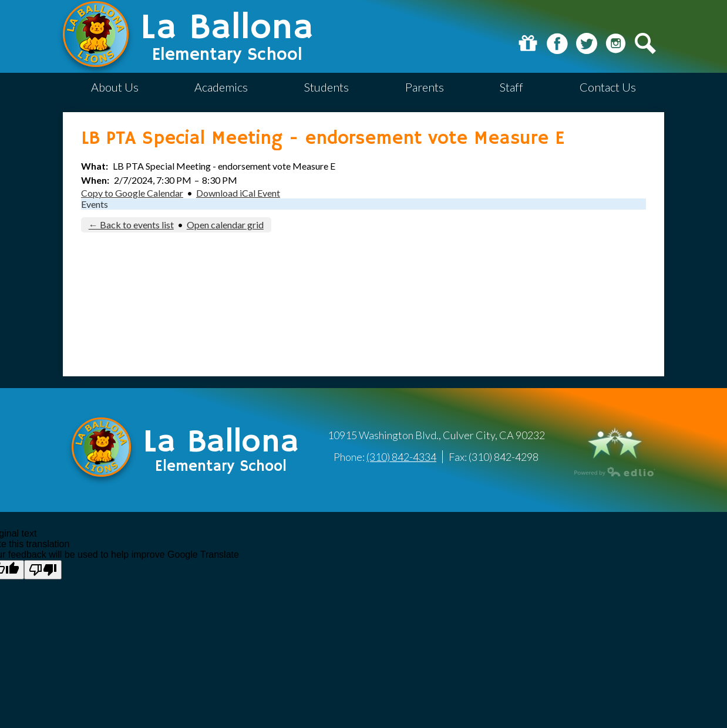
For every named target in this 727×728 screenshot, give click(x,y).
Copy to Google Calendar (132, 193)
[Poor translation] (43, 570)
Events (95, 204)
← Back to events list (131, 225)
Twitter (587, 43)
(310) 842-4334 (401, 457)
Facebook (557, 43)
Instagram (616, 43)
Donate (528, 43)
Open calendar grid (225, 225)
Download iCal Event (238, 193)
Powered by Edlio (615, 471)
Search (645, 43)
